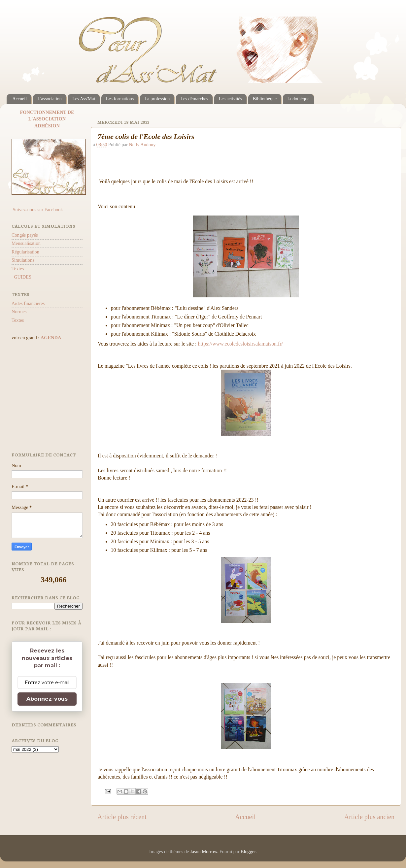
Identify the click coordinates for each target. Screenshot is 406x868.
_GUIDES (21, 277)
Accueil (20, 99)
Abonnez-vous (47, 699)
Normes (19, 312)
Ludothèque (299, 99)
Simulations (23, 260)
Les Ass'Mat (84, 99)
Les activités (230, 99)
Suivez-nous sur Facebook (37, 210)
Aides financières (28, 303)
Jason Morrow (204, 851)
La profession (157, 99)
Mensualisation (26, 243)
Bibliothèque (265, 99)
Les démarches (194, 99)
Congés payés (25, 235)
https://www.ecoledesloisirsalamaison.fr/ (240, 344)
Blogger (248, 851)
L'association (50, 99)
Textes (18, 269)
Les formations (120, 99)
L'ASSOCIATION (47, 119)
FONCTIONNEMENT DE (47, 112)
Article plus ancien (369, 817)
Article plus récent (122, 817)
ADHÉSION (47, 126)
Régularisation (25, 252)
